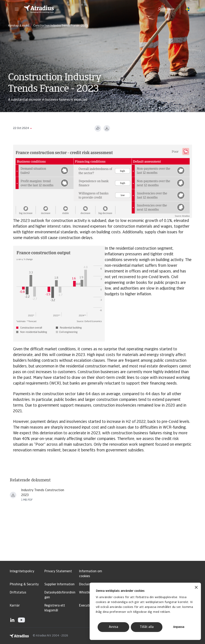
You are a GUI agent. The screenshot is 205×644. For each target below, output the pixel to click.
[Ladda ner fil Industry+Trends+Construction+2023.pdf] (13, 495)
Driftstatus (18, 593)
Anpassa (179, 627)
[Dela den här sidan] (98, 128)
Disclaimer (87, 584)
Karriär (15, 606)
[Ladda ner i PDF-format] (107, 128)
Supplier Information (60, 584)
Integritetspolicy (22, 571)
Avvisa (114, 627)
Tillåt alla (147, 627)
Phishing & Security (24, 584)
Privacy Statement (58, 571)
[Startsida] (86, 9)
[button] (17, 9)
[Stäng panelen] (196, 588)
